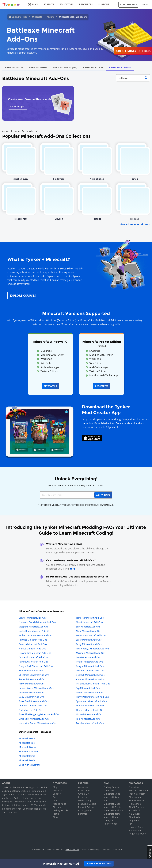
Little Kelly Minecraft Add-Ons (34, 719)
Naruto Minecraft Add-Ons (32, 649)
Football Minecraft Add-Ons (90, 706)
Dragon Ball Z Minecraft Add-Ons (36, 666)
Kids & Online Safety (91, 850)
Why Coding (85, 800)
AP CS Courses (136, 807)
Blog (55, 787)
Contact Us (118, 850)
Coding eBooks (61, 810)
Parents (49, 4)
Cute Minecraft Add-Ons (88, 657)
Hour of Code (111, 824)
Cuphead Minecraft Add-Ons (33, 657)
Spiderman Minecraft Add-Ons (92, 701)
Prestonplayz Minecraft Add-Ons (93, 649)
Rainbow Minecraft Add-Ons (33, 662)
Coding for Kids (20, 17)
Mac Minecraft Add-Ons (31, 671)
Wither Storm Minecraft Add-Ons (36, 635)
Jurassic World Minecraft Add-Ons (36, 688)
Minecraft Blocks (27, 747)
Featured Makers (87, 804)
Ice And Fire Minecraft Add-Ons (35, 653)
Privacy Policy (72, 850)
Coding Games (111, 787)
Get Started (50, 386)
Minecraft (37, 17)
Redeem (83, 797)
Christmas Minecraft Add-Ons (34, 675)
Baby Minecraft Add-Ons (31, 697)
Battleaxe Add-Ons (120, 67)
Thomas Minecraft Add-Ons (90, 710)
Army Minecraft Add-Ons (32, 684)
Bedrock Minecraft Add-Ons (90, 675)
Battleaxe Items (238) (65, 67)
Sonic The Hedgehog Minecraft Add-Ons (39, 714)
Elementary (135, 797)
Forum (56, 814)
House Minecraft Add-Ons (89, 714)
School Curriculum (139, 790)
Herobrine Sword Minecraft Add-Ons (38, 723)
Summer (83, 814)
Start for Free (128, 5)
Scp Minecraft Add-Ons (88, 688)
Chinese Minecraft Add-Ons (33, 706)
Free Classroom (137, 794)
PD (130, 824)
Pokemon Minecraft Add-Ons (91, 635)
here (72, 569)
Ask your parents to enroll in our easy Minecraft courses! (76, 485)
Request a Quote (138, 834)
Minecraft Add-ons (114, 810)
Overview (83, 787)
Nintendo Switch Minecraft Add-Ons (37, 622)
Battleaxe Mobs (38, 67)
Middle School (136, 800)
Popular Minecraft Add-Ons (90, 723)
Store (56, 817)
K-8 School (134, 814)
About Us (58, 790)
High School (135, 804)
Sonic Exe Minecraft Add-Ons (34, 701)
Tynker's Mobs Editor (62, 269)
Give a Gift (84, 794)
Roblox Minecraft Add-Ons (90, 662)
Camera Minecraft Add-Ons (33, 644)
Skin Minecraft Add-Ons (88, 627)
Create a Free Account (99, 863)
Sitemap (57, 807)
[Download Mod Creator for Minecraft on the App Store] (92, 438)
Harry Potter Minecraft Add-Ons (92, 697)
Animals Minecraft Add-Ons (90, 679)
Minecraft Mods (27, 760)
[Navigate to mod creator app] (39, 431)
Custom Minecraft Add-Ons (90, 671)
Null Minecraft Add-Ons (31, 710)
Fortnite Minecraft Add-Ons (33, 640)
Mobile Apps (60, 804)
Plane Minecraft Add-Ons (32, 692)
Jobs (55, 800)
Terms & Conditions (54, 850)
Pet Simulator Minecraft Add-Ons (93, 684)
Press (56, 797)
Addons (50, 17)
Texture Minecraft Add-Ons (90, 618)
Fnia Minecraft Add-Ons (88, 719)
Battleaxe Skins (14, 67)
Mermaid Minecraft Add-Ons (91, 653)
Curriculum (84, 790)
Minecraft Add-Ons (29, 752)
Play (33, 4)
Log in (144, 5)
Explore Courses (23, 295)
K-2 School (134, 810)
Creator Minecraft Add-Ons (33, 618)
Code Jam (109, 820)
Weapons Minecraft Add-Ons (34, 627)
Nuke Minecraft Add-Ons (89, 631)
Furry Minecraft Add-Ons (89, 644)
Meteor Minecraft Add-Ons (90, 692)
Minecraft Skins (27, 743)
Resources (86, 4)
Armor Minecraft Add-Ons (32, 679)
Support (104, 4)
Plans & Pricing (86, 807)
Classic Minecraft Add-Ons (89, 622)
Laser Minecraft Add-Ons (89, 640)
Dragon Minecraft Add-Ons (90, 666)
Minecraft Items (27, 756)
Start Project (18, 107)
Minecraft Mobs (27, 738)
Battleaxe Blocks (93, 67)
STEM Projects (136, 830)
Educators (66, 4)
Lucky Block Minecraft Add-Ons (35, 631)
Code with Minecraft (29, 765)
